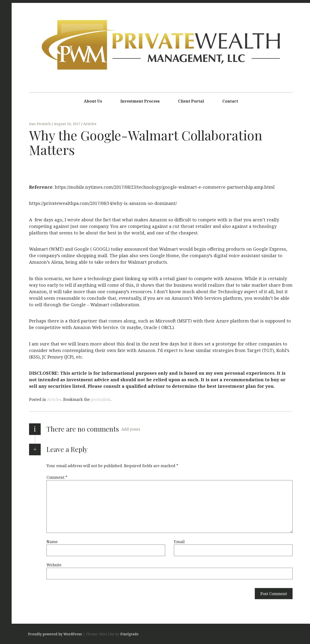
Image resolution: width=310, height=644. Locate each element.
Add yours (131, 429)
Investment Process (140, 101)
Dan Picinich (40, 124)
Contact (230, 101)
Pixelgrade (129, 634)
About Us (93, 101)
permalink (101, 399)
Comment (57, 477)
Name (52, 541)
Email (179, 541)
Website (54, 565)
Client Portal (191, 101)
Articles (90, 124)
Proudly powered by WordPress (55, 634)
